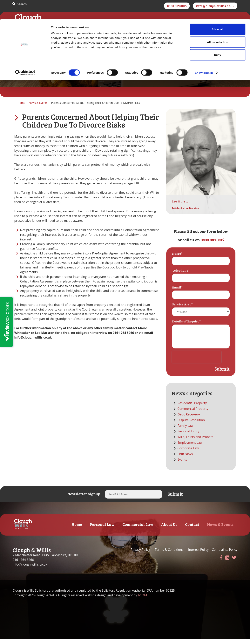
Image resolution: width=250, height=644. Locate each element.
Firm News (185, 459)
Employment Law (190, 448)
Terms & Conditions (169, 555)
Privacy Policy (141, 555)
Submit (220, 370)
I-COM (142, 601)
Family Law (186, 431)
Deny (218, 36)
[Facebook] (221, 563)
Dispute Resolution (191, 425)
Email (178, 294)
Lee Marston (181, 207)
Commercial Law (138, 530)
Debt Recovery (189, 420)
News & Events (38, 108)
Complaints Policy (225, 555)
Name (178, 263)
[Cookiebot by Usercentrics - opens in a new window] (25, 54)
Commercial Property (193, 414)
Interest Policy (198, 555)
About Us (169, 530)
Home (21, 108)
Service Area (183, 310)
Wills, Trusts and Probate (196, 442)
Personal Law (102, 530)
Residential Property (192, 408)
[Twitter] (234, 563)
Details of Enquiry (187, 326)
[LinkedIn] (227, 563)
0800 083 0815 (212, 245)
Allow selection (217, 23)
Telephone (182, 279)
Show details (204, 54)
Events (182, 465)
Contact (192, 530)
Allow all (218, 10)
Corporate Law (188, 454)
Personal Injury (188, 437)
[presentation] (197, 359)
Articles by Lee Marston (185, 214)
